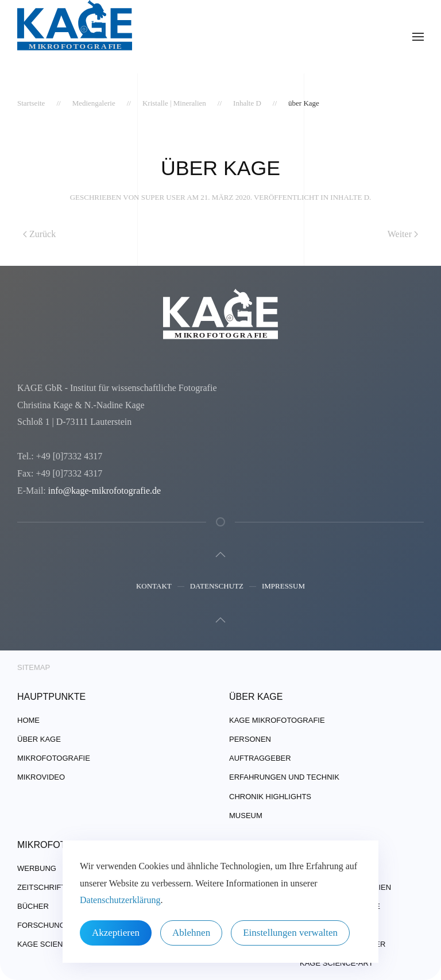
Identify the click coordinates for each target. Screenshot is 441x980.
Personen (250, 739)
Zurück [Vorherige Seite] (39, 234)
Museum (246, 816)
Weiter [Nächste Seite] (403, 234)
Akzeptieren (116, 933)
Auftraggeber (260, 758)
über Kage (39, 739)
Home (28, 720)
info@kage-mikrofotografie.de (103, 491)
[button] (418, 37)
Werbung (37, 868)
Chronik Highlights (270, 797)
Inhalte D (350, 197)
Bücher (33, 906)
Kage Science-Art (54, 944)
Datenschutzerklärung (120, 900)
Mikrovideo (41, 777)
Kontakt (154, 587)
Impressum (283, 587)
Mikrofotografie (54, 758)
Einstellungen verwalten (290, 933)
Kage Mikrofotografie (277, 720)
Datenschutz (217, 587)
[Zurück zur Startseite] (75, 37)
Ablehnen (191, 933)
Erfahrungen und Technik (284, 777)
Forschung (41, 925)
